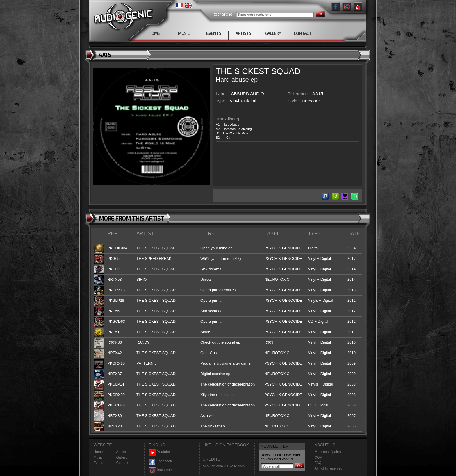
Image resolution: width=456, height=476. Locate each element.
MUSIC (184, 33)
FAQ (318, 463)
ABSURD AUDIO (247, 94)
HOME (154, 33)
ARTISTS (243, 33)
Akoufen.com (213, 466)
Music (98, 457)
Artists (121, 452)
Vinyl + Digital (243, 101)
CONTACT (303, 33)
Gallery (122, 457)
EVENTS (214, 33)
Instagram (161, 470)
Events (99, 463)
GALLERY (273, 33)
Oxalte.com (236, 466)
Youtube (160, 452)
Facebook (161, 461)
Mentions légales (328, 452)
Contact (122, 463)
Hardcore (311, 101)
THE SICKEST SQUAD (258, 71)
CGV (318, 457)
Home (98, 452)
